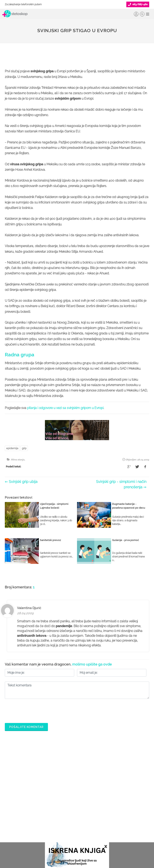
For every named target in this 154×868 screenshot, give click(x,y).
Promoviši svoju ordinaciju (72, 823)
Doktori (9, 798)
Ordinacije (11, 804)
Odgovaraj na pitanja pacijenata (76, 811)
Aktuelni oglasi (114, 836)
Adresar (110, 823)
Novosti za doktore (67, 830)
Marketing (111, 817)
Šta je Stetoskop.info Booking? (74, 798)
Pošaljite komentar (26, 727)
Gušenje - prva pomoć (126, 540)
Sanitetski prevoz (50, 540)
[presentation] (35, 710)
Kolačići (110, 811)
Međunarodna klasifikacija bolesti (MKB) (26, 833)
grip (24, 448)
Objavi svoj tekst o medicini (72, 817)
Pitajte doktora (14, 817)
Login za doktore (66, 836)
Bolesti (9, 823)
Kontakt (110, 830)
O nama (110, 798)
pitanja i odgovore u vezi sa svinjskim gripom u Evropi (65, 408)
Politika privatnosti (117, 804)
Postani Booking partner (70, 804)
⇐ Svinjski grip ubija (21, 482)
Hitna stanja (18, 460)
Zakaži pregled (15, 811)
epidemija (12, 448)
